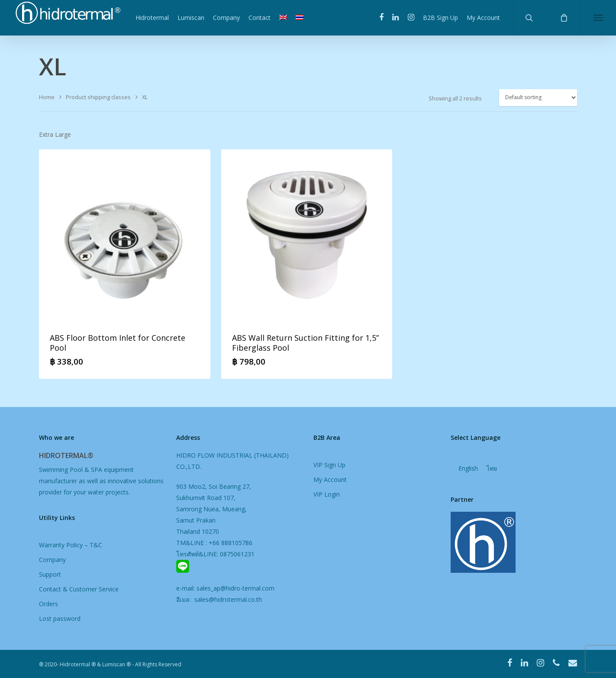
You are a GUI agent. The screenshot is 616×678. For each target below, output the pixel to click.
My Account (483, 18)
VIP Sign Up (329, 465)
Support (50, 574)
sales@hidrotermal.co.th (227, 599)
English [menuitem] (468, 469)
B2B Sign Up (440, 18)
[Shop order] (538, 98)
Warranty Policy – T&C (71, 545)
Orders (48, 604)
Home (47, 97)
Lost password (60, 618)
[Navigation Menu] (598, 18)
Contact (260, 18)
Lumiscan (191, 18)
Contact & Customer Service (79, 589)
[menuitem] (283, 18)
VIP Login (327, 494)
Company (226, 18)
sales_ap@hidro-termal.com (235, 588)
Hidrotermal (152, 18)
